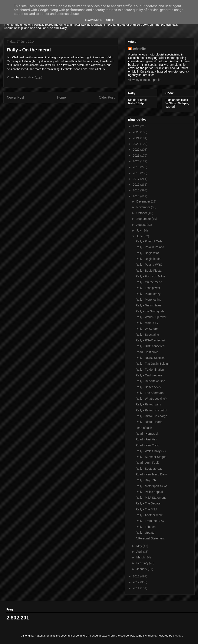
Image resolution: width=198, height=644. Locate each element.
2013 (137, 576)
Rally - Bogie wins (147, 253)
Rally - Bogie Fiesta (148, 271)
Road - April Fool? (148, 463)
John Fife (139, 49)
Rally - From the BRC (150, 521)
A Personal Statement (150, 538)
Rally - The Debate (148, 503)
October (142, 213)
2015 (137, 190)
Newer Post (15, 97)
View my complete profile (145, 80)
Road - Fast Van (146, 439)
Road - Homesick (147, 434)
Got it (110, 20)
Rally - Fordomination (150, 370)
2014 (137, 196)
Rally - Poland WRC (149, 265)
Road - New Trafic (148, 445)
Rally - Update (145, 533)
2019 (137, 167)
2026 (137, 126)
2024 (137, 138)
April (140, 552)
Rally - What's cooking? (151, 399)
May (139, 546)
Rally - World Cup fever (151, 317)
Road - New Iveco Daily (151, 474)
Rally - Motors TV (147, 323)
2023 (137, 144)
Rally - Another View (149, 515)
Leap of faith (144, 428)
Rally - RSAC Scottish (150, 358)
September (144, 219)
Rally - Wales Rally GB (151, 451)
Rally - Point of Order (150, 241)
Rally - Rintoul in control (151, 410)
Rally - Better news (148, 387)
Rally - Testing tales (148, 305)
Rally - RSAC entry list (150, 340)
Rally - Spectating (147, 335)
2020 (137, 161)
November (143, 207)
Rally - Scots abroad (149, 469)
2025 (137, 132)
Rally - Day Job (146, 480)
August (141, 225)
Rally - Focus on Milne (150, 276)
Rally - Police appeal (149, 492)
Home (62, 97)
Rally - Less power (148, 288)
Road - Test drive (147, 352)
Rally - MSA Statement (151, 498)
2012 (137, 582)
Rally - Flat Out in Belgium (153, 364)
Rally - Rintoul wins (148, 404)
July (139, 230)
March (141, 557)
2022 (137, 150)
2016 (137, 185)
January (142, 569)
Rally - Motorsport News (151, 486)
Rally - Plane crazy (148, 294)
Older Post (107, 97)
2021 (137, 156)
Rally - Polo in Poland (150, 247)
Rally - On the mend (149, 282)
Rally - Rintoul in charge (151, 416)
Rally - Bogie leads (148, 259)
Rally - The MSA (146, 509)
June (140, 236)
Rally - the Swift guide (150, 311)
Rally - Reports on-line (150, 381)
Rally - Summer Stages (151, 457)
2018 (137, 173)
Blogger (178, 636)
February (143, 563)
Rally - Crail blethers (149, 375)
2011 (137, 588)
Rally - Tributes (146, 527)
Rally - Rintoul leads (149, 422)
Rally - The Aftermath (150, 393)
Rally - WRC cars (147, 329)
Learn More (93, 20)
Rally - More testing (148, 300)
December (143, 201)
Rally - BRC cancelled (150, 346)
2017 (137, 179)
